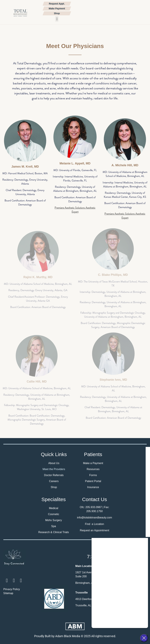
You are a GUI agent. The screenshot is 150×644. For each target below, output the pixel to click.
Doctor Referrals (54, 475)
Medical (53, 508)
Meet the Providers (54, 469)
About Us (54, 463)
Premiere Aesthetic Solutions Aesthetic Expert (75, 210)
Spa (54, 526)
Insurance (93, 487)
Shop (54, 487)
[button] (57, 19)
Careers (54, 481)
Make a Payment (93, 463)
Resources (93, 469)
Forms (93, 475)
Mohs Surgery (54, 520)
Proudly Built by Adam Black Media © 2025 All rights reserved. (75, 636)
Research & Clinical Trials (54, 532)
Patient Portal (93, 481)
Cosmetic (54, 514)
